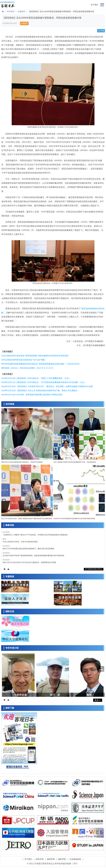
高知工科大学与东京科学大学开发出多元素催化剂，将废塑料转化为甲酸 (29, 562)
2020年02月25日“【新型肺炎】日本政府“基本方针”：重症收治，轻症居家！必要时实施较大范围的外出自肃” (47, 386)
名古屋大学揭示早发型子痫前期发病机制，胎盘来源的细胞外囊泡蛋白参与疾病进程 (33, 556)
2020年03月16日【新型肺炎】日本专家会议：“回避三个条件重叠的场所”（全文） (36, 378)
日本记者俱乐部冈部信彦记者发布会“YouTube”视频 (23, 360)
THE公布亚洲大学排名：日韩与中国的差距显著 (20, 542)
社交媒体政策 (75, 859)
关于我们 (94, 5)
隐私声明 (62, 859)
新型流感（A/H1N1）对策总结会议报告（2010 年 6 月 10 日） (28, 368)
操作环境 (40, 859)
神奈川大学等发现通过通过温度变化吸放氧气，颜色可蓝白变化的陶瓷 (28, 549)
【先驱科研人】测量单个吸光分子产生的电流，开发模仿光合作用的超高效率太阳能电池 (35, 535)
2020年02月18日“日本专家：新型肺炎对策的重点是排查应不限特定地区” (32, 395)
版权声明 (51, 859)
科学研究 (11, 11)
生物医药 (21, 11)
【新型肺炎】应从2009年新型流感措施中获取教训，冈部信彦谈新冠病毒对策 (61, 11)
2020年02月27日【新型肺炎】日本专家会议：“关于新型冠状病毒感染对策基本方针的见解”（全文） (44, 382)
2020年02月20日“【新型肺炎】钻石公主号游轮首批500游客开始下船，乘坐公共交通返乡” (40, 390)
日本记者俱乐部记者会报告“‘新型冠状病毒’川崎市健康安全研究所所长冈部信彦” (35, 356)
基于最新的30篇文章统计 (94, 569)
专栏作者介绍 (12, 648)
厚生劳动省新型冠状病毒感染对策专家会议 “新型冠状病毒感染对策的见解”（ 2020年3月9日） (41, 364)
